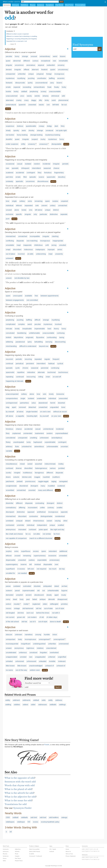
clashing (55, 236)
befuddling (39, 342)
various (53, 468)
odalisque (21, 822)
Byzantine (40, 337)
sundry (9, 473)
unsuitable (10, 245)
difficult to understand (28, 346)
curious (35, 61)
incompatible (35, 236)
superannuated (28, 591)
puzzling (31, 78)
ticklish (9, 337)
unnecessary (54, 560)
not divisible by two (22, 278)
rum (48, 105)
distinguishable (46, 516)
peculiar (9, 56)
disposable (48, 564)
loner (63, 407)
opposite (64, 512)
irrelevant (62, 661)
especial (17, 87)
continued (20, 377)
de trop (62, 569)
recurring (28, 359)
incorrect (21, 254)
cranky (19, 100)
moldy (26, 604)
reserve (24, 564)
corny (8, 599)
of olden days (52, 617)
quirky (30, 83)
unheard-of (61, 666)
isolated (28, 164)
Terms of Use (69, 854)
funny (17, 56)
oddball (24, 92)
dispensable (11, 560)
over (56, 564)
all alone (20, 412)
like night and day (57, 530)
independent (42, 525)
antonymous (11, 530)
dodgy (49, 126)
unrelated (10, 521)
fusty (22, 599)
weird (55, 56)
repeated (38, 359)
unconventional (41, 83)
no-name (9, 670)
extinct (8, 604)
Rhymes (33, 5)
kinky (47, 100)
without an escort (60, 412)
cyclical (60, 364)
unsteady (9, 181)
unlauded (43, 661)
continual (9, 364)
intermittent (36, 168)
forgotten (44, 653)
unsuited (62, 245)
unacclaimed (51, 648)
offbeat (26, 70)
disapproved (62, 599)
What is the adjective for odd (20, 797)
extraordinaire (39, 87)
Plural (17, 854)
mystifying (21, 78)
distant (28, 521)
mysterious (10, 78)
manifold (46, 477)
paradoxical (20, 342)
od (11, 832)
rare (54, 61)
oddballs (53, 705)
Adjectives (18, 849)
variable (9, 451)
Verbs (4, 861)
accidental (20, 173)
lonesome (60, 394)
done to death (55, 622)
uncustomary (63, 70)
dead (15, 599)
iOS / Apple (53, 849)
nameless (29, 635)
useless (32, 560)
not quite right (61, 130)
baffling (52, 78)
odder (33, 705)
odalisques (10, 822)
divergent (34, 486)
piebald (20, 481)
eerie (24, 130)
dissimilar (10, 503)
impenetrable (40, 329)
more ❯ (8, 109)
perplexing (34, 92)
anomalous (31, 65)
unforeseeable (52, 447)
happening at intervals (15, 381)
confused (9, 468)
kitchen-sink (27, 477)
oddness (59, 700)
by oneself (10, 412)
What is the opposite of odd (20, 778)
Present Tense (19, 861)
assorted (39, 464)
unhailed (9, 661)
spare (47, 201)
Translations (50, 5)
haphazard (38, 442)
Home (67, 849)
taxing (62, 337)
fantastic (9, 83)
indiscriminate (50, 464)
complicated (11, 324)
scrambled (10, 490)
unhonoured (31, 661)
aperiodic (19, 181)
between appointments (50, 296)
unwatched (43, 407)
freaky (57, 87)
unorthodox (42, 78)
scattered (10, 173)
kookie (8, 92)
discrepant (10, 512)
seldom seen (35, 670)
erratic (8, 87)
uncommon (19, 65)
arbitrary (9, 447)
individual (10, 206)
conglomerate (11, 486)
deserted (61, 403)
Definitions (24, 5)
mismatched (11, 236)
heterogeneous (41, 468)
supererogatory (12, 564)
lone (8, 201)
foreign (49, 74)
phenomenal (63, 100)
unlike (42, 508)
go (100, 49)
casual (20, 164)
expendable (42, 560)
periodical (20, 364)
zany (52, 83)
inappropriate (58, 241)
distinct (56, 210)
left (31, 564)
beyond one (44, 346)
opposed (31, 512)
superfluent (10, 569)
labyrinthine (19, 337)
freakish (44, 70)
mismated (22, 530)
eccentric (61, 78)
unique (31, 74)
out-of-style (43, 622)
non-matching (32, 241)
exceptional (46, 61)
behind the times (43, 613)
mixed (22, 464)
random (37, 164)
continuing (55, 368)
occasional (10, 164)
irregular (18, 70)
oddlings (62, 705)
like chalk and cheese (14, 534)
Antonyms (16, 5)
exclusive (10, 214)
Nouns (5, 858)
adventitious (39, 447)
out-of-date (48, 608)
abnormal (17, 61)
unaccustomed (12, 96)
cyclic (18, 368)
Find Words (59, 5)
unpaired (64, 201)
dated (57, 586)
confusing (61, 333)
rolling (41, 377)
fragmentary (59, 173)
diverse (19, 468)
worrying (49, 342)
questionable (31, 126)
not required (42, 569)
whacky (46, 96)
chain (48, 377)
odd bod (43, 817)
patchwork (10, 481)
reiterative (31, 372)
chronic (25, 368)
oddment (16, 700)
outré (54, 100)
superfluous (26, 551)
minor (55, 635)
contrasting (40, 503)
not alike (37, 534)
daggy (34, 100)
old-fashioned (28, 608)
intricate (9, 329)
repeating (10, 377)
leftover (19, 206)
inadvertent (39, 433)
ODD (8, 817)
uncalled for (10, 573)
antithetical (41, 512)
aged (56, 595)
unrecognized (59, 639)
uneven (44, 206)
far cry (28, 534)
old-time (21, 613)
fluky (40, 173)
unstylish (20, 595)
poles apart (43, 530)
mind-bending (11, 346)
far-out (64, 105)
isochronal (52, 372)
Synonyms (7, 5)
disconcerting (60, 342)
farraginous (39, 473)
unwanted (22, 560)
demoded (10, 595)
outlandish (51, 65)
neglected (36, 604)
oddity (8, 700)
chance (56, 168)
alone (17, 210)
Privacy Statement (71, 856)
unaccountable (55, 92)
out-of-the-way (21, 670)
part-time (9, 177)
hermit (53, 403)
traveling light (32, 416)
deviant (9, 70)
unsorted (32, 490)
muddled (51, 486)
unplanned (16, 433)
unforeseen (44, 438)
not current (10, 617)
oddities (17, 705)
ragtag (54, 481)
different (27, 61)
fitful (25, 177)
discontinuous (43, 181)
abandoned (43, 403)
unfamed (52, 657)
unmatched (63, 206)
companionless (12, 398)
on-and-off (57, 377)
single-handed (32, 412)
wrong (54, 245)
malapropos (40, 250)
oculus (36, 822)
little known (10, 666)
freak (49, 87)
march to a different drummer (41, 538)
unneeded (63, 556)
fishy (63, 126)
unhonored (20, 661)
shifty (23, 144)
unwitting (33, 438)
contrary (51, 508)
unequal (19, 521)
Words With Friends (35, 851)
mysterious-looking (53, 135)
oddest (25, 705)
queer (8, 61)
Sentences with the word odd (20, 782)
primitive (64, 604)
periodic (65, 164)
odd (39, 687)
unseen (9, 648)
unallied (61, 525)
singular (9, 65)
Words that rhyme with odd (20, 785)
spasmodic (51, 177)
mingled (17, 473)
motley (61, 464)
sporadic (15, 168)
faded (35, 599)
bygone (64, 591)
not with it (56, 613)
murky (43, 139)
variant (49, 521)
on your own (56, 416)
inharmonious (39, 521)
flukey (8, 442)
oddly (51, 700)
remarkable (63, 61)
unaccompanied (12, 394)
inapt (19, 245)
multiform (56, 477)
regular (47, 359)
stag (8, 407)
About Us (68, 851)
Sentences (41, 5)
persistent (30, 364)
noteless (40, 648)
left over (31, 569)
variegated (63, 481)
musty (64, 595)
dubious (20, 126)
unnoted (23, 657)
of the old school (12, 622)
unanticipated (19, 442)
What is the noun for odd (18, 800)
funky (64, 87)
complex (21, 324)
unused (9, 210)
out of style (60, 608)
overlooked (54, 653)
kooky (16, 92)
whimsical (55, 96)
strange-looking (36, 135)
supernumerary (40, 556)
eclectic (16, 477)
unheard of (49, 666)
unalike (60, 508)
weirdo (37, 96)
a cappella (20, 416)
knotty (17, 329)
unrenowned (64, 644)
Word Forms (69, 5)
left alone (39, 210)
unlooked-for (27, 447)
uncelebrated (11, 653)
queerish (22, 105)
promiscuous (30, 481)
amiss (60, 250)
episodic (33, 177)
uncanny (61, 65)
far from (57, 534)
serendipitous (57, 438)
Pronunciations (80, 5)
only (35, 214)
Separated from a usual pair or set (17, 41)
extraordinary (45, 56)
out (44, 591)
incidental (46, 164)
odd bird (34, 817)
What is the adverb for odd (19, 793)
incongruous (59, 74)
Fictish (47, 745)
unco (22, 96)
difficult (37, 320)
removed (22, 407)
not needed (22, 573)
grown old (21, 617)
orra (31, 210)
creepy (42, 126)
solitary (22, 201)
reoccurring (31, 377)
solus (34, 403)
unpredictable (50, 442)
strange (25, 56)
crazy (26, 100)
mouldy (17, 604)
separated (29, 206)
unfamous (23, 653)
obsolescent (39, 595)
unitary (53, 206)
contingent (31, 173)
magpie (37, 477)
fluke (17, 447)
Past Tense (18, 858)
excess (36, 551)
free (36, 296)
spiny (30, 342)
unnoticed (33, 653)
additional (63, 551)
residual (38, 564)
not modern (32, 617)
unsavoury (43, 144)
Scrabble (32, 854)
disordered (24, 486)
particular (43, 214)
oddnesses (43, 705)
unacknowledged (36, 666)
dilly (40, 100)
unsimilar (20, 525)
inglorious (30, 648)
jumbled (61, 468)
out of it (33, 622)
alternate (41, 372)
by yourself (44, 416)
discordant (17, 250)
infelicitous (38, 245)
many (43, 486)
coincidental (11, 438)
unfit (47, 245)
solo (45, 394)
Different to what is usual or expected (17, 34)
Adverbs (17, 851)
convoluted (10, 333)
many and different (46, 490)
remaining (39, 201)
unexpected (10, 74)
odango (64, 817)
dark (56, 126)
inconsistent (33, 508)
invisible (52, 661)
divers (8, 477)
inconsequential (12, 644)
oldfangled (54, 604)
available (28, 296)
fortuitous (48, 173)
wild (63, 96)
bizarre (63, 56)
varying (58, 521)
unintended (28, 433)
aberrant (35, 70)
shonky (31, 130)
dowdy (49, 595)
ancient (29, 595)
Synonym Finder (22, 808)
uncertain (64, 447)
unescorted (63, 398)
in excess (21, 569)
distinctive (54, 214)
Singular (17, 856)
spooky (16, 130)
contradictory (11, 508)
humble (47, 635)
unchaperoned (12, 403)
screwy (44, 92)
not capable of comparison (16, 538)
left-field (56, 105)
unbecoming (41, 254)
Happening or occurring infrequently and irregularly (22, 39)
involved (58, 324)
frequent (56, 359)
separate (64, 214)
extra (30, 201)
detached (32, 407)
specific (19, 214)
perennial (45, 368)
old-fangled (10, 613)
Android (52, 851)
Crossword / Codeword (36, 856)
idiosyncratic (20, 83)
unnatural (49, 130)
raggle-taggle (43, 481)
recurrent (9, 359)
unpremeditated (62, 433)
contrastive (34, 516)
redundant (53, 551)
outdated (17, 586)
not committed (32, 300)
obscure (9, 635)
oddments (26, 700)
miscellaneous (11, 464)
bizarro (59, 83)
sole (37, 206)
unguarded (54, 407)
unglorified (62, 657)
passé (17, 591)
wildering (9, 342)
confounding (52, 337)
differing (22, 508)
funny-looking (22, 135)
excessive (52, 556)
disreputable (56, 144)
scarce (41, 177)
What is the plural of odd (18, 789)
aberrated (10, 100)
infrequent (25, 168)
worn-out (30, 613)
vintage (17, 608)
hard (49, 329)
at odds (30, 254)
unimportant (11, 639)
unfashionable (53, 591)
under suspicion (12, 144)
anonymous (19, 648)
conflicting (10, 241)
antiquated (47, 586)
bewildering (22, 333)
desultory (62, 177)
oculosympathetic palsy (50, 822)
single (14, 201)
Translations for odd (16, 804)
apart (14, 407)
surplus (55, 201)
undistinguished (39, 644)
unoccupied (18, 296)
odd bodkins (54, 817)
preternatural (11, 105)
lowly (20, 639)
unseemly (59, 254)
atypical (41, 65)
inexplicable (27, 329)
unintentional (48, 429)
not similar (47, 534)
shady (8, 130)
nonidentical (60, 516)
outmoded (27, 586)
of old (42, 617)
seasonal (47, 168)
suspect (35, 139)
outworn (9, 591)
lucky (29, 442)
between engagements (15, 300)
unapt (8, 250)
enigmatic (30, 337)
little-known (22, 666)
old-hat (24, 622)
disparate (20, 241)
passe (8, 586)
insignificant (26, 644)
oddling (8, 705)
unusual (34, 56)
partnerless (24, 403)
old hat (39, 608)
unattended (41, 398)
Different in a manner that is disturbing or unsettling (22, 36)
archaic (65, 586)
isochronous (63, 372)
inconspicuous (30, 639)
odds (44, 700)
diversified (28, 468)
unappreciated (11, 657)
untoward (10, 258)
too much (53, 569)
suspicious (10, 126)
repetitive (21, 372)
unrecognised (44, 639)
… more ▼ (12, 44)
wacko (41, 105)
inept (50, 254)
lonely (24, 210)
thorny (56, 329)
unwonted (32, 105)
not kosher (10, 135)
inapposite (27, 245)
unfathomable (34, 333)
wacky (29, 96)
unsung (38, 635)
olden (45, 604)
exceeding (27, 87)
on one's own (45, 412)
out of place (10, 254)
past (28, 599)
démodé (51, 599)
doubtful (9, 139)
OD (29, 822)
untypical (40, 74)
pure (8, 219)
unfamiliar (22, 74)
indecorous (28, 250)
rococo (9, 608)
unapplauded (40, 657)
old (38, 591)
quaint (53, 70)
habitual (51, 364)
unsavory (32, 144)
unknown (18, 635)
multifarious (28, 473)
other (65, 521)
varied (30, 464)
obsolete (37, 586)
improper (51, 250)
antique (43, 599)
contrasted (10, 525)
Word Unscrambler (34, 849)
